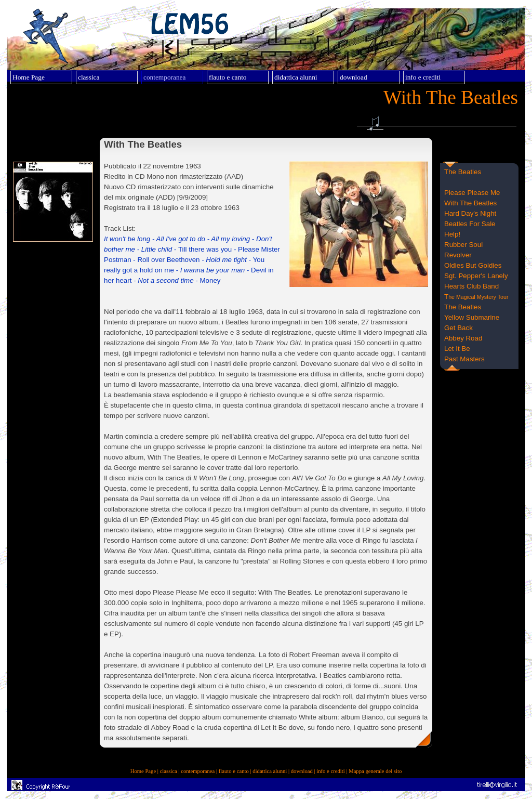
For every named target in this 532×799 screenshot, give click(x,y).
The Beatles (463, 172)
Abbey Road (463, 338)
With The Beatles (470, 203)
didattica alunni (270, 771)
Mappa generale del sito (375, 771)
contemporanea (198, 771)
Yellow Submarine (472, 317)
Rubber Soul (463, 245)
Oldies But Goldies (473, 265)
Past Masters (464, 359)
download (302, 771)
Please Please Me (472, 193)
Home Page (143, 771)
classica (169, 771)
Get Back (458, 328)
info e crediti (330, 771)
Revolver (458, 255)
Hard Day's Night (470, 213)
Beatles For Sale (470, 224)
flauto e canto (234, 771)
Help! (452, 234)
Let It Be (457, 349)
